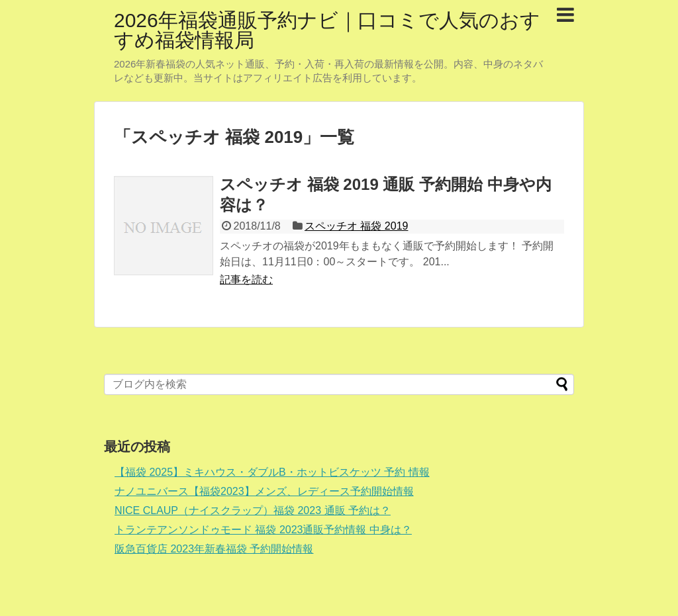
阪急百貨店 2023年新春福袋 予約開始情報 (214, 549)
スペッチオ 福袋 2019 (356, 226)
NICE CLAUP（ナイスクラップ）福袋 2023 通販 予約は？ (253, 510)
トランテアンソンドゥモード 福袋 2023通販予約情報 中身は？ (263, 530)
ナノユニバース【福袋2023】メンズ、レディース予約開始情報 (264, 491)
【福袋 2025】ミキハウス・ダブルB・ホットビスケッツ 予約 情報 (272, 472)
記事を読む (246, 280)
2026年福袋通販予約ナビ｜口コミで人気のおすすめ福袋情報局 (327, 30)
